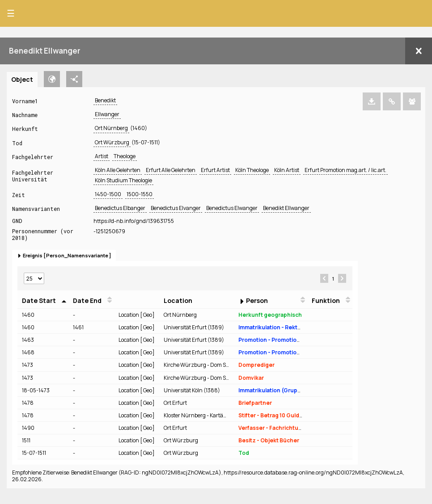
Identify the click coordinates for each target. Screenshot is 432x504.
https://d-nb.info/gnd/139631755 (134, 221)
